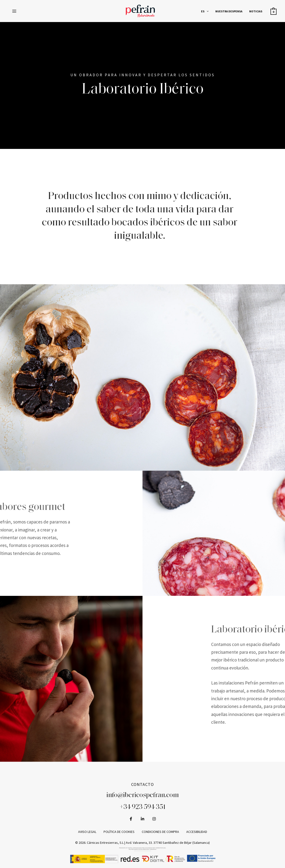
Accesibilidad (197, 831)
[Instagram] (154, 819)
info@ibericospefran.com (143, 795)
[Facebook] (131, 819)
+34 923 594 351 (143, 807)
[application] (209, 11)
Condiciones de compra (160, 831)
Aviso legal (87, 831)
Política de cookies (119, 831)
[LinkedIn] (142, 819)
